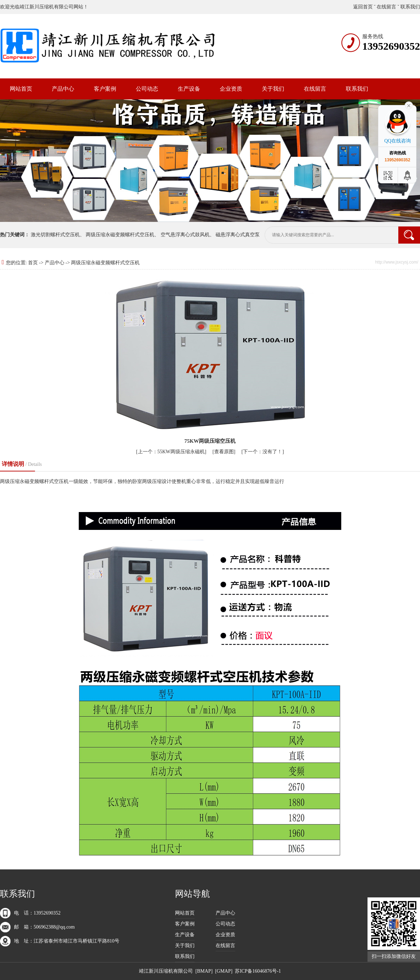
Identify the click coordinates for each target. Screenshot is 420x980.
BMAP (204, 971)
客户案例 (105, 89)
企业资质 (231, 89)
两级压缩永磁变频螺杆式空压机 (120, 235)
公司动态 (147, 89)
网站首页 (21, 89)
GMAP (224, 971)
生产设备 (189, 89)
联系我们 (410, 7)
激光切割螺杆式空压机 (55, 235)
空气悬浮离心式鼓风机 (185, 235)
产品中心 (63, 89)
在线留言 (386, 7)
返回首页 (363, 7)
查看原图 (224, 452)
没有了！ (262, 452)
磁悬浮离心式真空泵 (238, 235)
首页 (33, 263)
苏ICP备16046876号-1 (258, 971)
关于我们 (273, 89)
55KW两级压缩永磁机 (171, 452)
